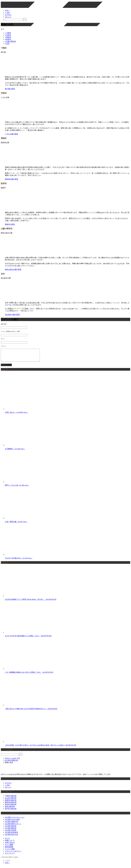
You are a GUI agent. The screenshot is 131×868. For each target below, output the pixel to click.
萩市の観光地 (10, 809)
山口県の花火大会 (11, 837)
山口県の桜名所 (11, 828)
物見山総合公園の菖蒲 (13, 269)
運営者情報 (9, 849)
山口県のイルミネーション (15, 820)
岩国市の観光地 (11, 803)
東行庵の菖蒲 (10, 89)
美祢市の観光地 (11, 807)
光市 (7, 44)
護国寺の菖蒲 (10, 224)
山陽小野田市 (10, 41)
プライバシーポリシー (13, 854)
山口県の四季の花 (11, 824)
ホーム (7, 841)
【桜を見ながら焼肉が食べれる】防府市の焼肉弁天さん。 (31, 711)
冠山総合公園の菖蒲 (12, 315)
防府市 (8, 39)
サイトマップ (10, 856)
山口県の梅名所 (11, 830)
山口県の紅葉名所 (11, 835)
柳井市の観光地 (11, 805)
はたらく (8, 17)
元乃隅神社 (15, 451)
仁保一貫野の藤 (16, 524)
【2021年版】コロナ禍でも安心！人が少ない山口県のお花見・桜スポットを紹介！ (41, 748)
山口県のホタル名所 (12, 822)
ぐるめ (7, 13)
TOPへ (7, 10)
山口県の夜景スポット (13, 826)
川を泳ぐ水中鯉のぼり (19, 561)
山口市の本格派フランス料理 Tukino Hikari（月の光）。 (31, 602)
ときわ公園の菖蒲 (11, 134)
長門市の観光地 (11, 811)
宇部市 (8, 35)
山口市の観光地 (11, 800)
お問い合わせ (17, 415)
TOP (12, 761)
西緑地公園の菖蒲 (11, 179)
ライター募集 (10, 851)
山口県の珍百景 (11, 833)
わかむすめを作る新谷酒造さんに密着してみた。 (28, 638)
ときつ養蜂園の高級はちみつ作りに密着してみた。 (29, 675)
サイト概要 (9, 847)
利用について (10, 843)
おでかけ (8, 15)
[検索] (14, 20)
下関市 (8, 33)
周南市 (8, 37)
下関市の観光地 (11, 798)
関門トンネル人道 (17, 488)
